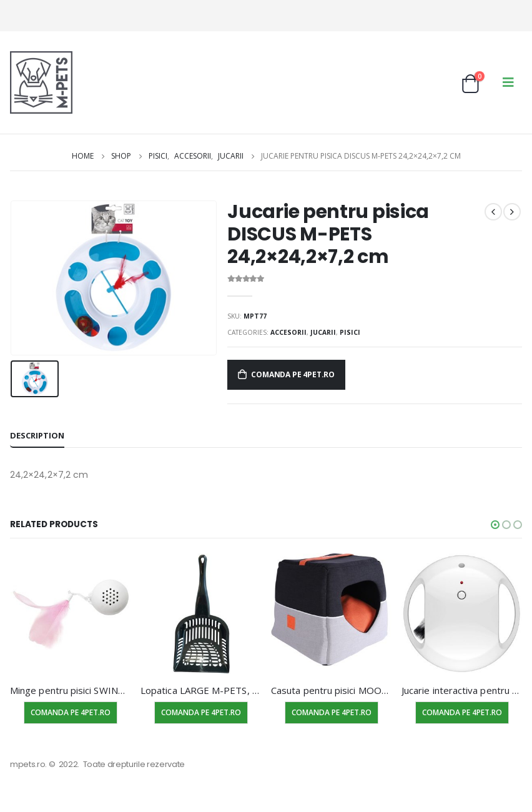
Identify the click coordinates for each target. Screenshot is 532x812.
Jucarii (323, 332)
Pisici (350, 332)
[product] (70, 614)
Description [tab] (37, 435)
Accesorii (288, 332)
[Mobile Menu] (508, 82)
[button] (495, 525)
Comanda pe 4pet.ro (293, 374)
